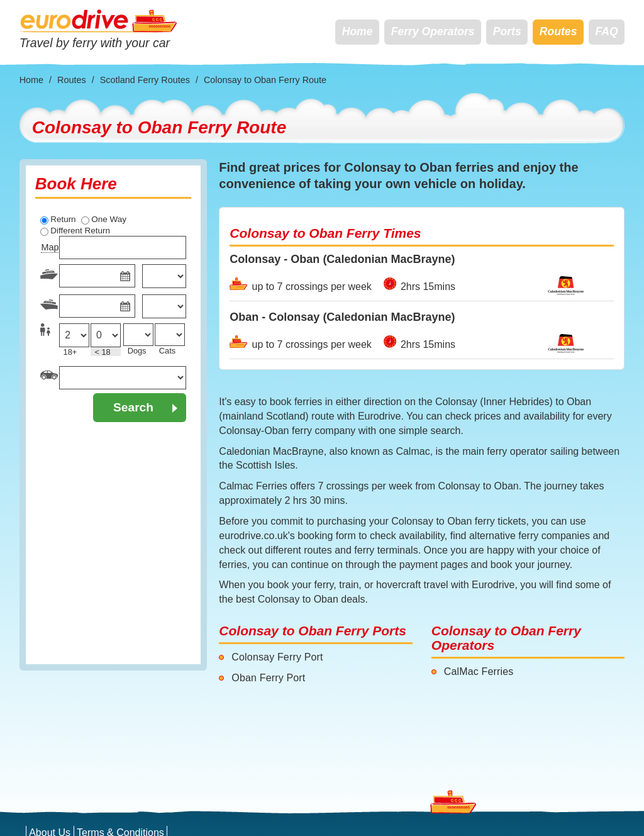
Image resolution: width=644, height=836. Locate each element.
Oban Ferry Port (268, 678)
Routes (558, 31)
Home (358, 31)
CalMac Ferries (479, 672)
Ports (507, 31)
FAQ (607, 31)
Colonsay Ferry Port (277, 657)
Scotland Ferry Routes (145, 80)
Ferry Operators (433, 31)
